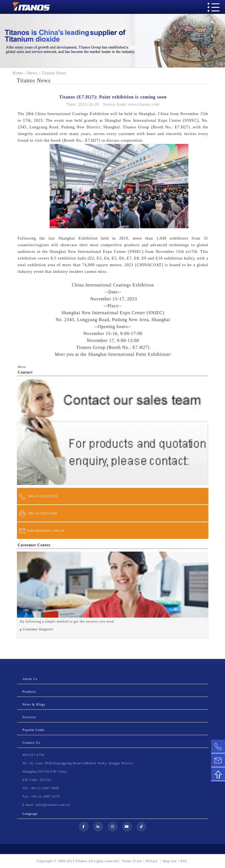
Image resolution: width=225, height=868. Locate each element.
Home (18, 73)
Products (29, 692)
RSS (184, 861)
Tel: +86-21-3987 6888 (41, 788)
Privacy (153, 861)
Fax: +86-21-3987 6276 (41, 796)
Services (29, 717)
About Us (30, 679)
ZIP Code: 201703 (37, 780)
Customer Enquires (38, 629)
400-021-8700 (34, 755)
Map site (170, 861)
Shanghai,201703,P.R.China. (45, 771)
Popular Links (34, 730)
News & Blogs (34, 704)
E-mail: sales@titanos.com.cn (46, 805)
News (32, 73)
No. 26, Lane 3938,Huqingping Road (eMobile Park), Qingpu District (78, 763)
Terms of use (132, 861)
